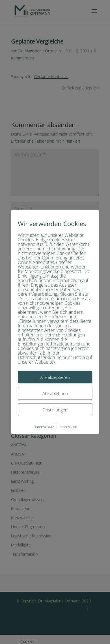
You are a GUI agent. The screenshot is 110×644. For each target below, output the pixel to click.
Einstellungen (55, 410)
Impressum (68, 427)
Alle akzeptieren (55, 377)
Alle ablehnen (55, 393)
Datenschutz (44, 427)
